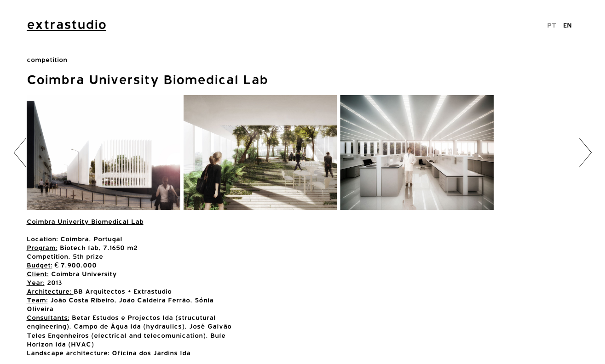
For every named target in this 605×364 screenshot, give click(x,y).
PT (552, 25)
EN (568, 25)
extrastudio (66, 24)
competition (47, 60)
